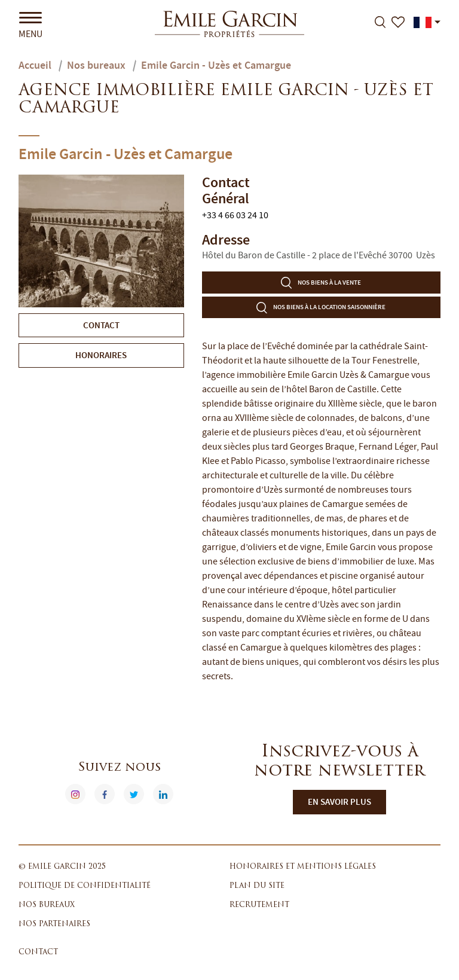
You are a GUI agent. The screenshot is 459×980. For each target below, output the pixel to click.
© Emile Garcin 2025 (62, 867)
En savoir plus (339, 802)
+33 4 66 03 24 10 (235, 215)
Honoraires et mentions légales (303, 867)
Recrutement (259, 905)
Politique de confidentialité (85, 886)
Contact (38, 952)
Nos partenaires (54, 924)
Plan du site (257, 886)
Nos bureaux (47, 905)
